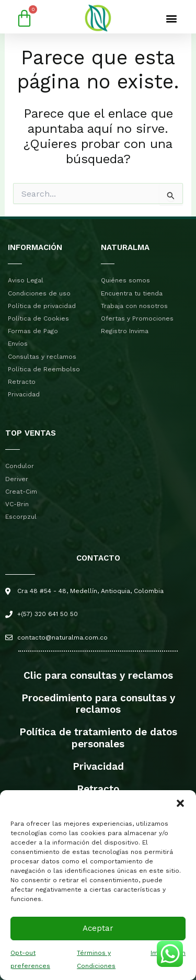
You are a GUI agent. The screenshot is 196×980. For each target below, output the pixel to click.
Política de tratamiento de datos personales (98, 738)
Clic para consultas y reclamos (98, 675)
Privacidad (98, 766)
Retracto (98, 789)
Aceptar (98, 928)
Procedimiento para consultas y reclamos (98, 704)
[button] (180, 803)
